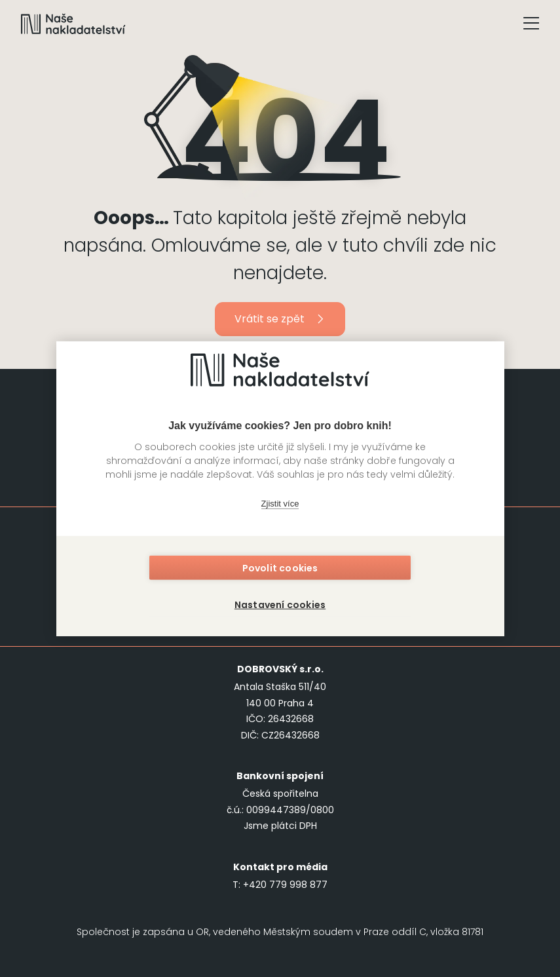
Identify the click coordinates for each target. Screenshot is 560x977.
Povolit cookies (280, 569)
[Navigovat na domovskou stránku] (73, 24)
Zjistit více (280, 505)
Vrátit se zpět (280, 319)
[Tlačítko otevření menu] (531, 24)
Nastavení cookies (280, 603)
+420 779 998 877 (285, 885)
